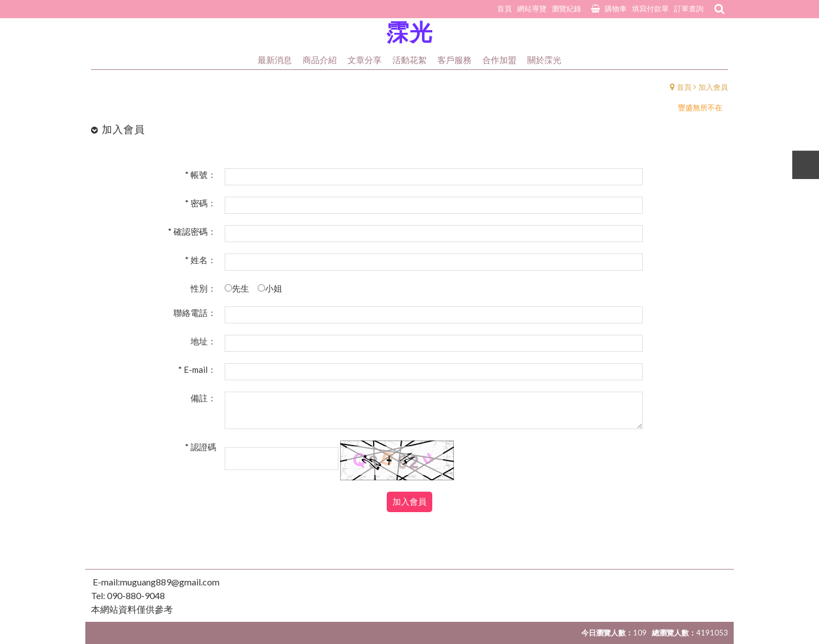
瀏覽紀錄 (566, 9)
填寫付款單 (650, 9)
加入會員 (713, 87)
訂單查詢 (689, 9)
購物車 (616, 9)
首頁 (684, 87)
